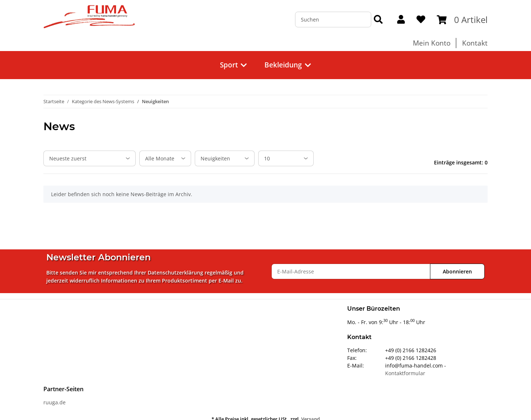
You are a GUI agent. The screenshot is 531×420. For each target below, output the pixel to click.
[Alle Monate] (165, 158)
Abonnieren (457, 271)
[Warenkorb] (462, 20)
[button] (401, 20)
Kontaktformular (405, 373)
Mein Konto (432, 43)
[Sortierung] (90, 158)
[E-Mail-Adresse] (351, 271)
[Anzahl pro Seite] (286, 158)
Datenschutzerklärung (175, 273)
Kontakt (475, 43)
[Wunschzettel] (421, 20)
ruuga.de (55, 402)
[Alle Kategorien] (225, 158)
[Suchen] (333, 20)
